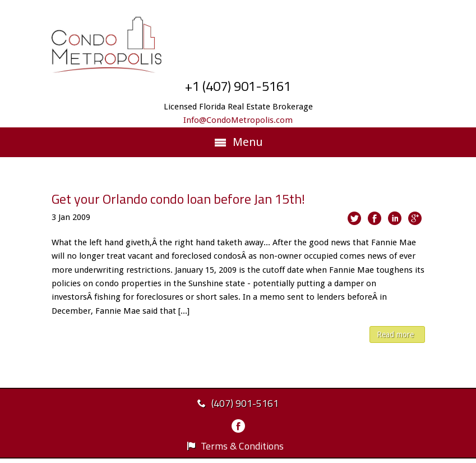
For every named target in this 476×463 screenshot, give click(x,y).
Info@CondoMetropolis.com (238, 120)
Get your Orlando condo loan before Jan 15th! (178, 199)
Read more (395, 334)
